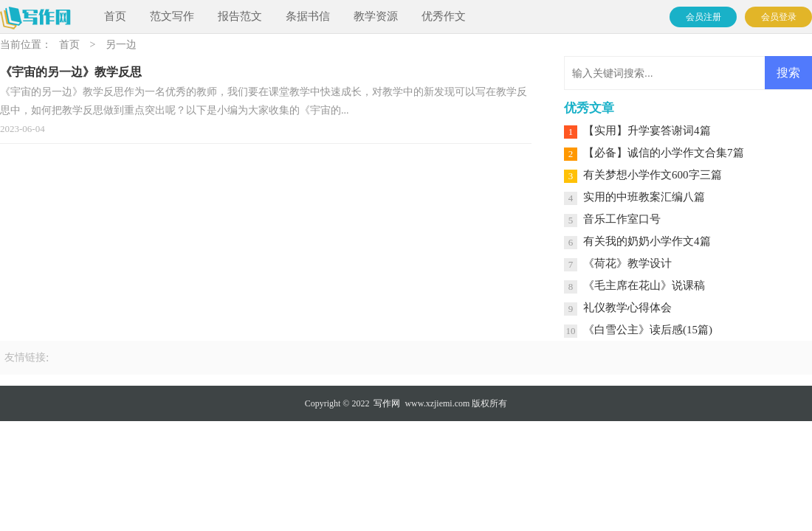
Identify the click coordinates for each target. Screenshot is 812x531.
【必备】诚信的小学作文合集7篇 (664, 153)
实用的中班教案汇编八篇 (644, 197)
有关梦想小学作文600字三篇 (653, 175)
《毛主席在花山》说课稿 (644, 285)
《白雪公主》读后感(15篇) (648, 330)
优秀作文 (444, 16)
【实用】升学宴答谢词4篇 (647, 131)
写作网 (387, 403)
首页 (115, 16)
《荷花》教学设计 (627, 263)
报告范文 (240, 16)
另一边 (121, 45)
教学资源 (376, 16)
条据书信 (308, 16)
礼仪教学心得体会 (627, 308)
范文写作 (172, 16)
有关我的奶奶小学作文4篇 (647, 241)
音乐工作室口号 (622, 219)
